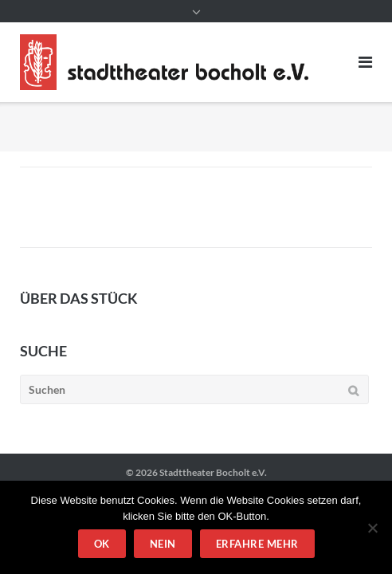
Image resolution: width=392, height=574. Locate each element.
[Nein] (372, 528)
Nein (163, 544)
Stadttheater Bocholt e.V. (213, 472)
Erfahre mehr (257, 544)
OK (102, 544)
